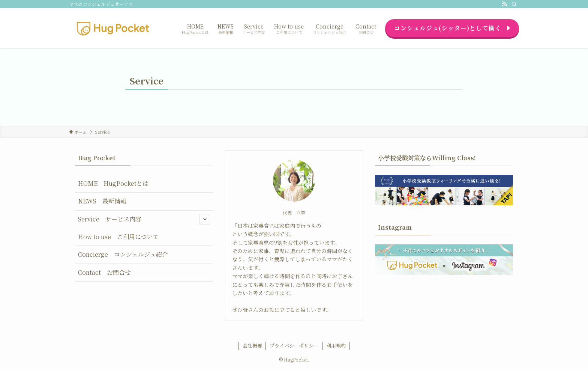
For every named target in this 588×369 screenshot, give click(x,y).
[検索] (514, 4)
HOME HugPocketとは (113, 183)
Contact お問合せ (104, 272)
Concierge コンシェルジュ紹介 (123, 254)
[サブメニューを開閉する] (205, 219)
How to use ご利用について (118, 237)
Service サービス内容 (144, 219)
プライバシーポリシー (294, 346)
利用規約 (336, 346)
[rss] (504, 4)
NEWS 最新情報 (102, 201)
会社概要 (252, 346)
